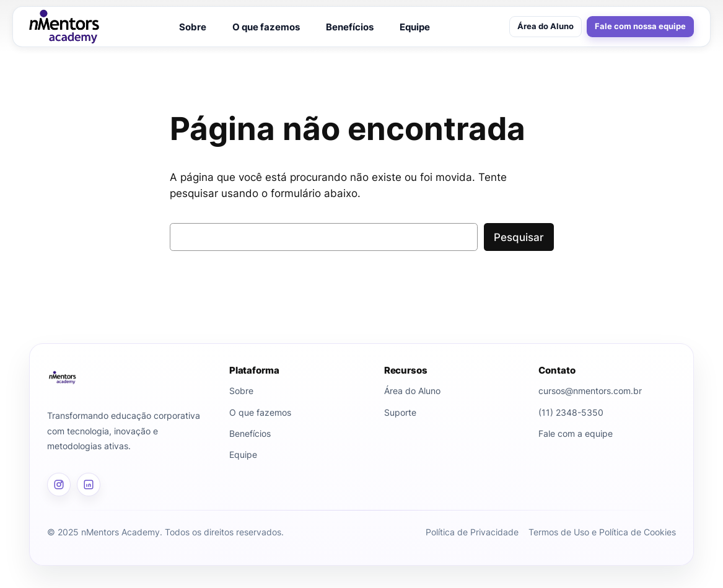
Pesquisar (519, 237)
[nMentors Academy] (64, 27)
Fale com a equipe (576, 433)
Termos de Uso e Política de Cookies (602, 532)
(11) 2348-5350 (571, 412)
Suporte (400, 412)
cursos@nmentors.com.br (590, 391)
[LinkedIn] (89, 485)
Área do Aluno (546, 26)
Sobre (193, 27)
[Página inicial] (129, 377)
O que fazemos (266, 27)
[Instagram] (59, 485)
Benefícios (350, 27)
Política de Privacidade (472, 532)
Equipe (415, 27)
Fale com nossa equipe (640, 26)
